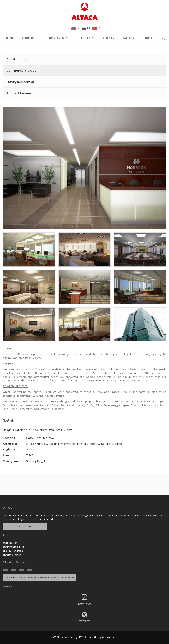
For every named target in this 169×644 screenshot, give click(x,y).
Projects (87, 38)
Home (10, 38)
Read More (25, 526)
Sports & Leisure (19, 93)
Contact (150, 38)
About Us (28, 38)
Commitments (58, 38)
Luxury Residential (20, 82)
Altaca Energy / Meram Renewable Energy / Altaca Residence (39, 578)
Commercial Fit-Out (21, 71)
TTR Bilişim (85, 637)
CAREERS (128, 38)
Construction (16, 59)
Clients (109, 38)
